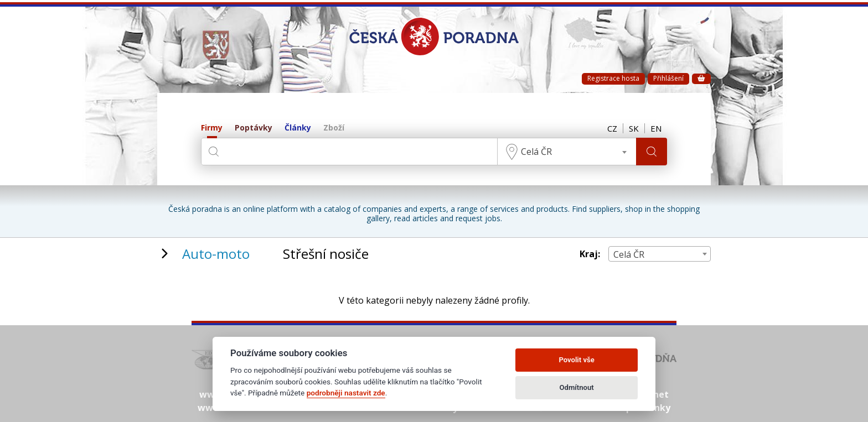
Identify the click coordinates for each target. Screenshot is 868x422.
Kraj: (590, 254)
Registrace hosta (613, 78)
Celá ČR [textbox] (536, 152)
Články (298, 128)
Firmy (212, 128)
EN (656, 128)
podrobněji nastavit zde (346, 393)
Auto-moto (216, 254)
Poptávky (254, 128)
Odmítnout (577, 387)
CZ (612, 128)
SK (634, 128)
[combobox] (567, 152)
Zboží (334, 128)
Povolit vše (576, 360)
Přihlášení (668, 78)
